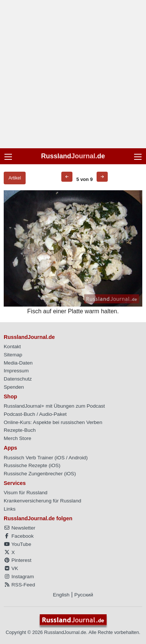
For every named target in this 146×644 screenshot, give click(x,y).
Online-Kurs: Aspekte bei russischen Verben (53, 422)
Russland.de (73, 156)
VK (11, 568)
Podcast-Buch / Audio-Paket (35, 414)
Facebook (19, 536)
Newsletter (20, 528)
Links (10, 509)
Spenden (14, 387)
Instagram (19, 577)
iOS (60, 458)
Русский (84, 595)
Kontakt (12, 347)
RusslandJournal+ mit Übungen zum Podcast (54, 406)
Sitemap (13, 355)
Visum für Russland (26, 493)
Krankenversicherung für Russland (43, 501)
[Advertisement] (73, 74)
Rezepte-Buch (20, 430)
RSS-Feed (19, 585)
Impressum (16, 371)
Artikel (15, 178)
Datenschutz (18, 379)
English (61, 595)
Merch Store (17, 438)
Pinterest (17, 560)
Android (77, 458)
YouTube (17, 544)
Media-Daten (18, 363)
